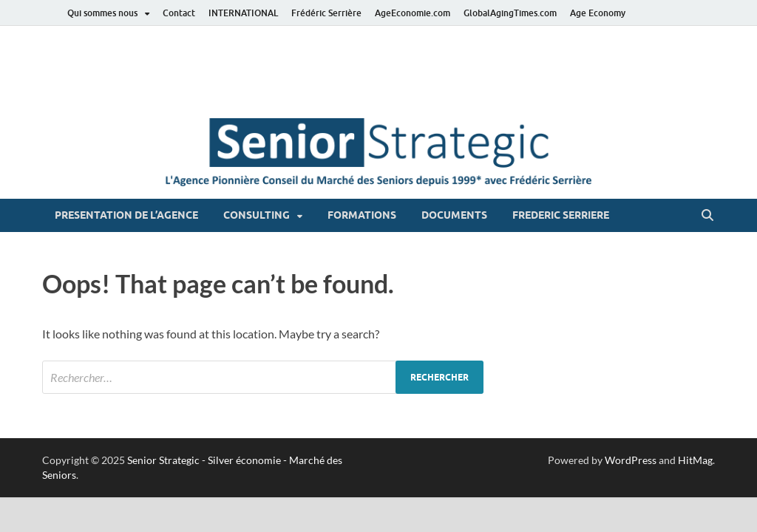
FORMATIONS (362, 215)
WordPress (631, 460)
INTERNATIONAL (243, 13)
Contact (179, 13)
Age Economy (598, 13)
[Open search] (707, 216)
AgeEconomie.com (413, 13)
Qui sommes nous (102, 13)
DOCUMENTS (454, 215)
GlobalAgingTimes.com (510, 13)
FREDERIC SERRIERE (561, 215)
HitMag (695, 460)
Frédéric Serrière (326, 13)
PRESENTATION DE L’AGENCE (126, 215)
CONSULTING (257, 215)
